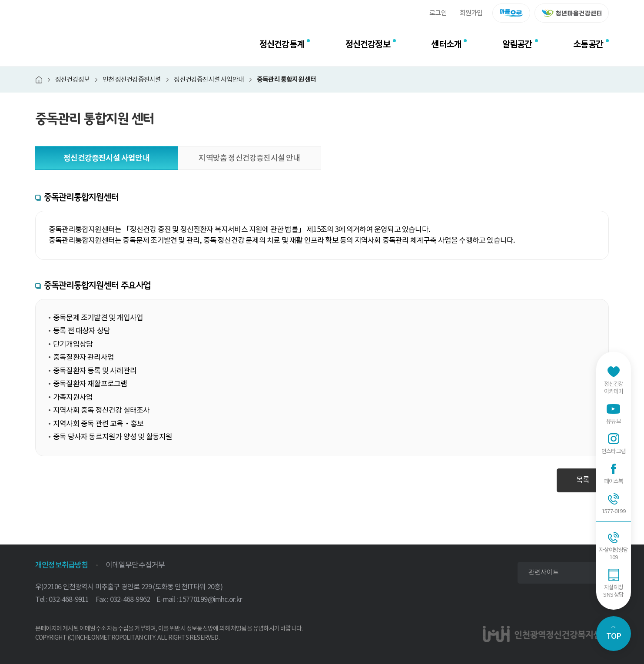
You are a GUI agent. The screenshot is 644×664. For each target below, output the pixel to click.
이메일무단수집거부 (135, 565)
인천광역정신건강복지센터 (94, 44)
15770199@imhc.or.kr (211, 599)
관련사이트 (544, 572)
